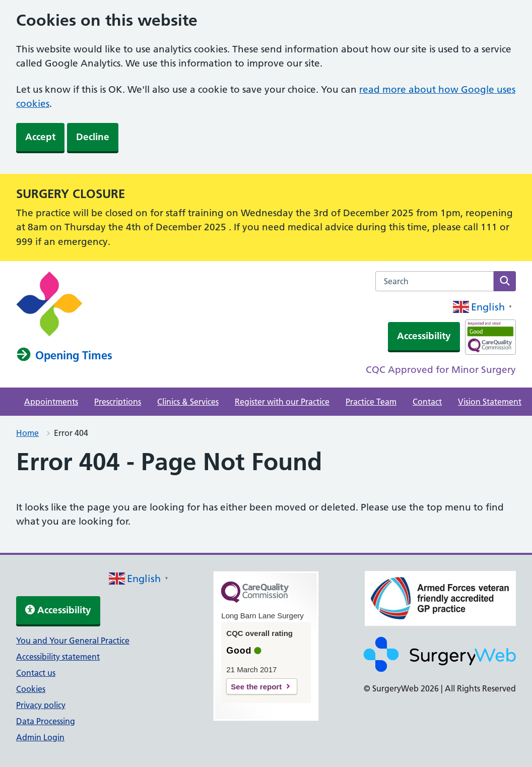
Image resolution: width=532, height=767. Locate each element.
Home (27, 433)
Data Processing (46, 721)
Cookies (31, 689)
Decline (93, 137)
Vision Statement (490, 402)
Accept (40, 137)
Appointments (51, 402)
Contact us (36, 673)
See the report (256, 687)
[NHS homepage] (49, 334)
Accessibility (424, 336)
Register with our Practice (282, 402)
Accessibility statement (58, 657)
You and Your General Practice (73, 641)
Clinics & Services (188, 402)
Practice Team (371, 402)
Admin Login (40, 737)
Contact (427, 402)
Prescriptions (118, 402)
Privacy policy (41, 705)
